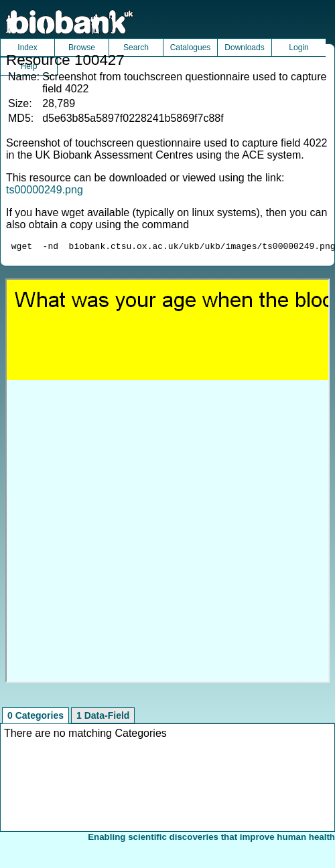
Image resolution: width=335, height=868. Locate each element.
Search (136, 48)
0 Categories (36, 717)
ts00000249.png (45, 190)
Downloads (244, 48)
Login (298, 48)
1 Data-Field (103, 717)
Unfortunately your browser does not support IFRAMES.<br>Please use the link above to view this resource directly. (167, 483)
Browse (82, 48)
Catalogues (191, 48)
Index (27, 48)
